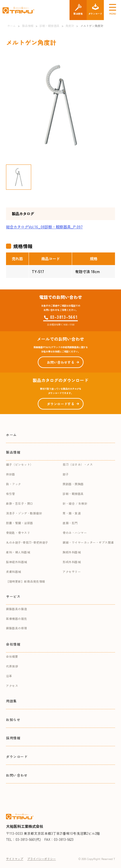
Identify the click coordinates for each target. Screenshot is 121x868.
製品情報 (13, 452)
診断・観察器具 (73, 494)
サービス (13, 596)
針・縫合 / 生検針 (75, 503)
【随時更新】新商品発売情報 (26, 581)
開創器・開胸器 (73, 484)
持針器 (11, 474)
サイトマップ (15, 859)
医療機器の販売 (17, 619)
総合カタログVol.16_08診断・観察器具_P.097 (44, 227)
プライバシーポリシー (41, 859)
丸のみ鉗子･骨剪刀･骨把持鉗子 (27, 542)
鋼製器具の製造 (17, 609)
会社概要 (12, 656)
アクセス (12, 686)
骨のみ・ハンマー (75, 533)
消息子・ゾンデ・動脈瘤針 (24, 513)
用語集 (11, 701)
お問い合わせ (17, 775)
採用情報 (13, 738)
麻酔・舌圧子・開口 (20, 503)
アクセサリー (72, 572)
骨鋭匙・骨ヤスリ (18, 533)
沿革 (9, 676)
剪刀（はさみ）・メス (78, 464)
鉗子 (66, 474)
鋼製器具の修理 (17, 628)
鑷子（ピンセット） (20, 464)
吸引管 (11, 494)
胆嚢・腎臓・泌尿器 (20, 523)
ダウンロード (17, 756)
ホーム (11, 435)
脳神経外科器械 (17, 562)
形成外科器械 (72, 562)
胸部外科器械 (72, 552)
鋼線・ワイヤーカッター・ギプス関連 (88, 542)
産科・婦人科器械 (18, 552)
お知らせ (13, 719)
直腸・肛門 (70, 523)
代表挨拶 (12, 666)
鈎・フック (14, 484)
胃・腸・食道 (72, 513)
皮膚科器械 (14, 572)
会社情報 (13, 644)
